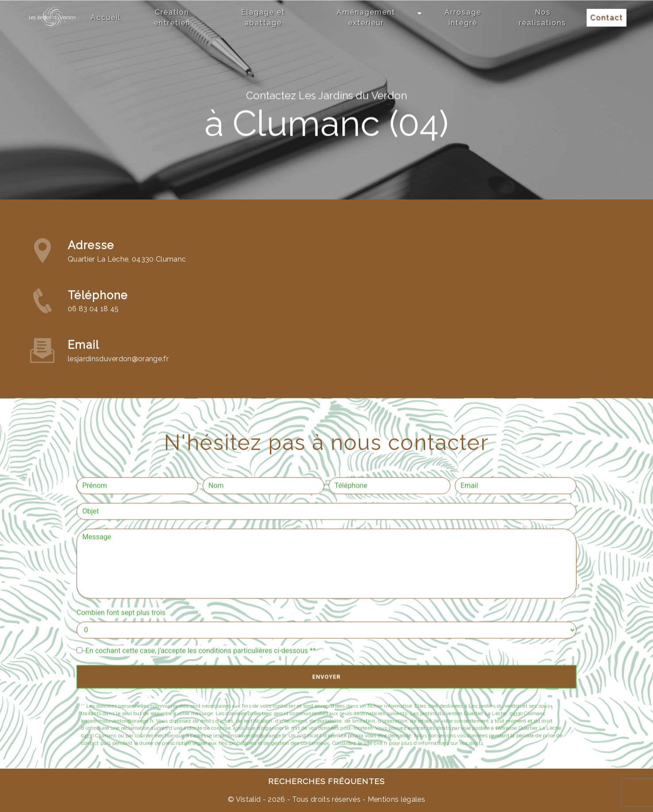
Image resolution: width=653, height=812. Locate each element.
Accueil (106, 17)
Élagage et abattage (263, 17)
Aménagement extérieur (366, 17)
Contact (607, 17)
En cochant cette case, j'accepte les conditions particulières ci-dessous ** (201, 651)
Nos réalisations (543, 17)
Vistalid (248, 799)
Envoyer (326, 677)
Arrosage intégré (463, 17)
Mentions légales (396, 799)
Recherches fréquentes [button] (326, 781)
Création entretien (172, 17)
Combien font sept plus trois (121, 613)
